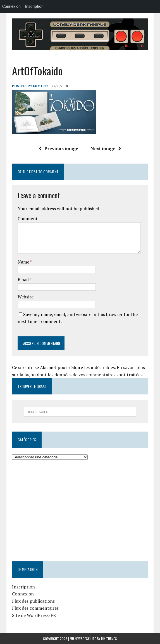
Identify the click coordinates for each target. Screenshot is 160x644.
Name (24, 262)
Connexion (23, 594)
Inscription (23, 587)
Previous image (58, 149)
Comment (28, 219)
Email (24, 279)
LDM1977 (41, 86)
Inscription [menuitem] (34, 6)
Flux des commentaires (35, 608)
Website (26, 297)
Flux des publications (33, 601)
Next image (106, 149)
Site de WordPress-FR (34, 615)
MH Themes (109, 639)
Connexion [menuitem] (11, 6)
